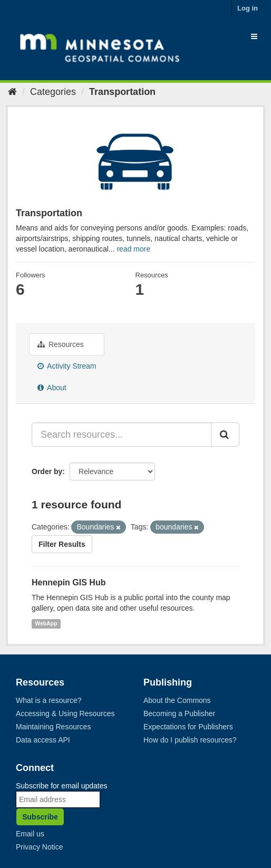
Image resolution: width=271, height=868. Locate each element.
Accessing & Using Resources (65, 713)
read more (133, 249)
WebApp (46, 623)
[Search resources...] (122, 435)
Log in (248, 8)
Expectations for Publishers (188, 727)
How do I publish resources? (190, 740)
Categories (53, 92)
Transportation (122, 92)
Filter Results (62, 544)
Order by (47, 471)
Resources (61, 344)
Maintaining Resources (53, 727)
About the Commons (177, 700)
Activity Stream (67, 366)
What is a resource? (49, 700)
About (52, 388)
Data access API (43, 740)
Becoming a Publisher (179, 713)
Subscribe (40, 817)
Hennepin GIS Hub (69, 582)
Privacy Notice (39, 847)
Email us (30, 834)
